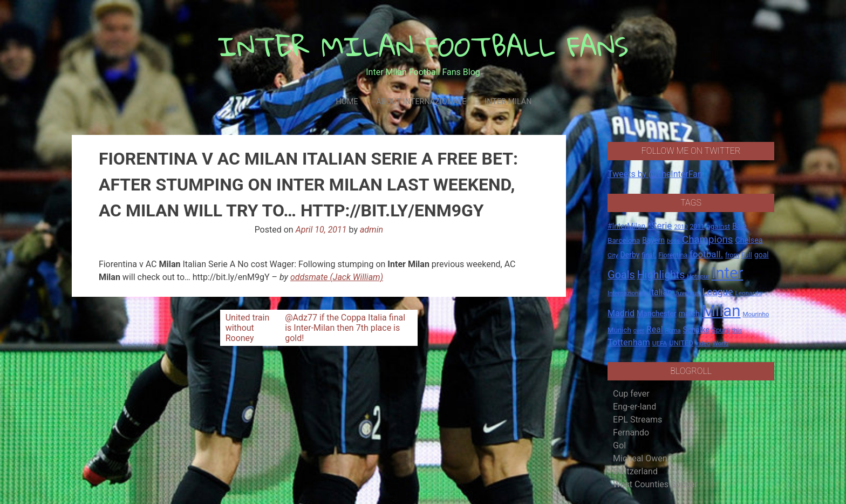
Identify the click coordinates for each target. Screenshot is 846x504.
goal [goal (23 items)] (762, 255)
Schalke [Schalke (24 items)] (697, 330)
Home (347, 102)
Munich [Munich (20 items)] (619, 330)
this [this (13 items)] (737, 331)
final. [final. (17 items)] (649, 255)
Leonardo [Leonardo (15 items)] (748, 293)
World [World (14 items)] (720, 343)
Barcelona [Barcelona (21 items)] (624, 240)
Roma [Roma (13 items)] (673, 331)
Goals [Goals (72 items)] (621, 275)
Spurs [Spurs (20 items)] (721, 330)
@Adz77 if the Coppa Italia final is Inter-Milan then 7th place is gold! (345, 328)
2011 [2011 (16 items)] (697, 227)
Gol (619, 445)
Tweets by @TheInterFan (655, 174)
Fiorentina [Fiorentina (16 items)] (673, 255)
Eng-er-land (634, 407)
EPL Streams (637, 420)
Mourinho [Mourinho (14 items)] (756, 314)
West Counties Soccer (655, 484)
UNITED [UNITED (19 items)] (681, 343)
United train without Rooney (248, 328)
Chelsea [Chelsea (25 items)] (749, 240)
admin (371, 230)
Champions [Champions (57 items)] (707, 240)
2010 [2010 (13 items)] (681, 227)
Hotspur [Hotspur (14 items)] (698, 276)
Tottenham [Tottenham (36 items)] (629, 342)
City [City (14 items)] (613, 255)
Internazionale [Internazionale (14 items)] (627, 293)
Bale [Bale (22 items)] (739, 226)
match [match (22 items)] (689, 314)
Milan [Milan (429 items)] (721, 311)
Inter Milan (508, 102)
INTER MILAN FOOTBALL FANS (423, 46)
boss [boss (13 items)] (673, 241)
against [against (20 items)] (719, 226)
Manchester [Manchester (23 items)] (657, 314)
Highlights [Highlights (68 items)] (661, 275)
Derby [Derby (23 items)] (630, 255)
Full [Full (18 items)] (747, 255)
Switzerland (635, 471)
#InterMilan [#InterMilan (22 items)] (626, 226)
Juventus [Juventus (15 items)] (687, 293)
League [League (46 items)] (717, 292)
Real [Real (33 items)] (655, 329)
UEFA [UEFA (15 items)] (660, 343)
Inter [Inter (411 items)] (728, 273)
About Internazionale (421, 102)
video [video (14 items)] (703, 343)
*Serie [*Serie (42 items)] (660, 226)
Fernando (631, 433)
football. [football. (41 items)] (706, 254)
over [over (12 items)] (639, 331)
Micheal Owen (640, 458)
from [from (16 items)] (732, 255)
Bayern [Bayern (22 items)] (653, 240)
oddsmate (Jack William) (337, 277)
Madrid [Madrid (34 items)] (621, 313)
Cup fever (631, 394)
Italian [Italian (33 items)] (661, 292)
